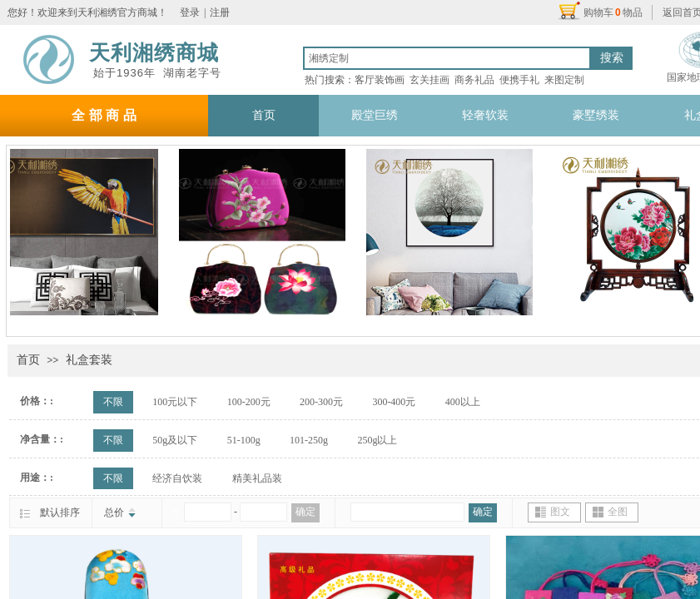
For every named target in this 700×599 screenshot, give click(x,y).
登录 (190, 12)
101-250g (309, 440)
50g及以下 (175, 440)
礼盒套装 (89, 360)
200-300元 (321, 402)
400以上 (463, 402)
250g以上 (377, 440)
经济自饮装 (177, 478)
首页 (28, 360)
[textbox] (447, 58)
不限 (113, 402)
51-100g (244, 440)
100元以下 (175, 402)
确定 (305, 512)
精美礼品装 (257, 478)
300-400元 (394, 402)
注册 (220, 12)
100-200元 (249, 402)
